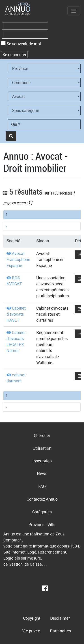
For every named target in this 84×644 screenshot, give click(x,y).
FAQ (42, 486)
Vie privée (31, 631)
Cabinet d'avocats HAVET (16, 314)
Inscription (42, 461)
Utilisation (42, 448)
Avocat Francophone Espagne (18, 259)
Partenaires (60, 631)
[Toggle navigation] (74, 11)
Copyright (32, 618)
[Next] (42, 226)
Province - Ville (42, 524)
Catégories (42, 512)
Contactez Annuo (42, 499)
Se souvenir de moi (21, 44)
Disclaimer (60, 618)
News (42, 474)
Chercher (42, 435)
